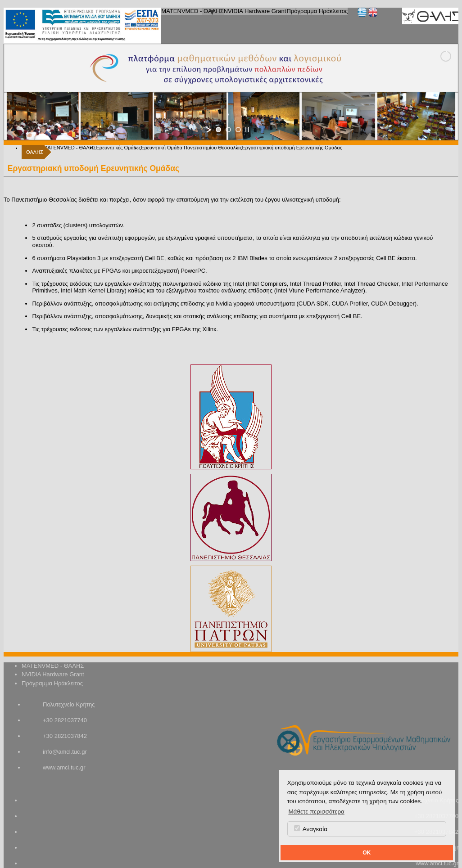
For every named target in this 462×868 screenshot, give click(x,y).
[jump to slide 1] (218, 130)
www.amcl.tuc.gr (64, 767)
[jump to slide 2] (228, 130)
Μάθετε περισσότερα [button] (316, 812)
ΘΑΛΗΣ (35, 152)
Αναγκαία (311, 829)
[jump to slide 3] (238, 130)
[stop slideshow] (247, 130)
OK (367, 853)
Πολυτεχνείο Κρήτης (69, 704)
